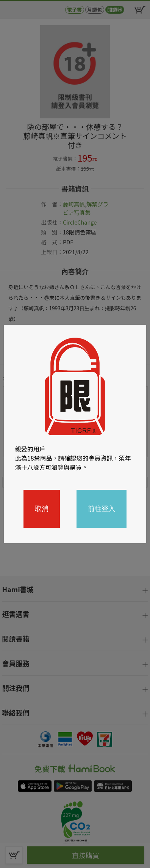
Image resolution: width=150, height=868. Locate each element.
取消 (42, 509)
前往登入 (102, 509)
